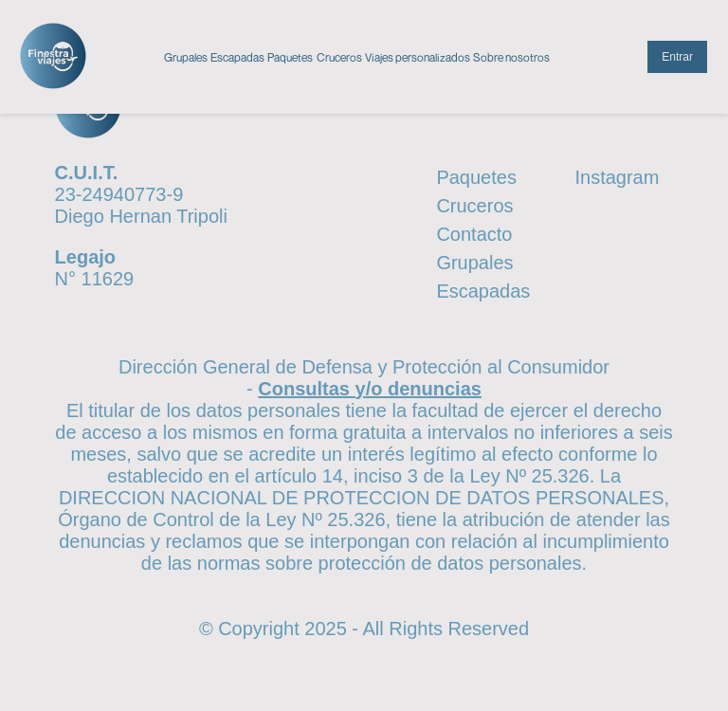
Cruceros (339, 57)
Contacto (474, 234)
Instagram (617, 177)
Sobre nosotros (511, 57)
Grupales (186, 57)
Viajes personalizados (418, 57)
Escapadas (237, 57)
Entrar (677, 57)
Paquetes (290, 57)
